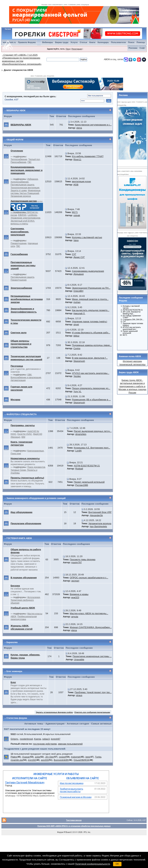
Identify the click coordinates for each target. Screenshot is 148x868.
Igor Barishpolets (98, 526)
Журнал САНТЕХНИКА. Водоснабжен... (91, 627)
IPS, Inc (87, 832)
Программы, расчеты (23, 425)
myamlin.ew (17, 760)
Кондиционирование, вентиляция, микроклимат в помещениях (26, 170)
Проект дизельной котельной (89, 482)
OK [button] (117, 864)
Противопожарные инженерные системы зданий (23, 265)
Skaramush (79, 361)
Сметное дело (19, 333)
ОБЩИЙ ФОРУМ (15, 140)
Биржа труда (62, 42)
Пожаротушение (19, 243)
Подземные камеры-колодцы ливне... (92, 345)
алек (37, 757)
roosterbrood (26, 739)
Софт (142, 48)
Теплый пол (34, 159)
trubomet (76, 757)
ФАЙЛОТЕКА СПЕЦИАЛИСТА (22, 414)
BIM (23, 437)
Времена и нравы (79, 594)
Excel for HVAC (25, 434)
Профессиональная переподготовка (24, 618)
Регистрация (77, 49)
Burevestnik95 (61, 760)
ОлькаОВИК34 (81, 760)
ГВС (30, 162)
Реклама (133, 48)
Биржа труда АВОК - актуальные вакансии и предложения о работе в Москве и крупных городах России (132, 386)
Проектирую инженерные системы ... (92, 656)
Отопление (17, 151)
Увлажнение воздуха (21, 196)
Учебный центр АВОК (23, 608)
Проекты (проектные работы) (27, 478)
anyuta (75, 617)
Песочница (17, 366)
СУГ (74, 254)
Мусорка (15, 400)
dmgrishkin (81, 434)
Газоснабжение (19, 254)
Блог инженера (14, 671)
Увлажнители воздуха (100, 523)
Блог (13, 682)
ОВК (29, 375)
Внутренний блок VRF (100, 512)
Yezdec (77, 376)
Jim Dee (49, 757)
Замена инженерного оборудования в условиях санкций (36, 498)
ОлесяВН (78, 291)
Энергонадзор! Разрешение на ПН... (91, 288)
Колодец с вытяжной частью (87, 237)
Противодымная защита (22, 185)
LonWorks (32, 215)
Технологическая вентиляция (25, 188)
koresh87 (56, 739)
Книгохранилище (36, 451)
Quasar (26, 757)
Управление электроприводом (25, 218)
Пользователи (119, 42)
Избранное (33, 179)
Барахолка (12, 642)
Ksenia (38, 739)
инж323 (75, 597)
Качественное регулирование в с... (93, 125)
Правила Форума (27, 42)
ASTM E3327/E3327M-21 (87, 466)
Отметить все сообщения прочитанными (92, 712)
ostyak (77, 215)
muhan (77, 302)
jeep (88, 757)
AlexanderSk (96, 515)
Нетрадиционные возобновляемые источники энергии (27, 299)
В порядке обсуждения (24, 578)
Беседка (15, 586)
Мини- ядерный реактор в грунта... (90, 299)
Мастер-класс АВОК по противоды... (89, 613)
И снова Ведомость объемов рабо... (91, 333)
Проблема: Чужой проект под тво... (93, 692)
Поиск (131, 42)
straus (79, 695)
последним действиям (45, 744)
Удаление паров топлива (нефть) (90, 322)
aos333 (45, 760)
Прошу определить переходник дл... (91, 388)
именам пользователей (70, 744)
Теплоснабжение (19, 159)
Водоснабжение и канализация (26, 377)
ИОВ (76, 185)
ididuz (76, 336)
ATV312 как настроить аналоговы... (91, 373)
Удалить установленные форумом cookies (54, 712)
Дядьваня (78, 274)
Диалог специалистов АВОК (19, 70)
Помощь (141, 42)
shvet (76, 325)
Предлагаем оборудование (26, 523)
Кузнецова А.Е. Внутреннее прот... (92, 448)
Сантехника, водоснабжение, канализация (20, 232)
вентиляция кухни (81, 181)
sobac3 (46, 739)
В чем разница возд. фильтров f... (90, 358)
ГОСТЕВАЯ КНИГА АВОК (19, 538)
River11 (77, 159)
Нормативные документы (25, 458)
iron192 (32, 760)
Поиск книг (16, 454)
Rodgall (79, 469)
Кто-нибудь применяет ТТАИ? (88, 156)
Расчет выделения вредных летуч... (93, 431)
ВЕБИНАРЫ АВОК (16, 111)
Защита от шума (19, 191)
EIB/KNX (22, 215)
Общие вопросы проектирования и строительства (21, 344)
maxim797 (77, 562)
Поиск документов (36, 467)
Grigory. (14, 739)
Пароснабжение (18, 162)
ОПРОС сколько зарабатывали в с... (89, 578)
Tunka (98, 757)
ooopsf (62, 757)
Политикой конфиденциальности (92, 864)
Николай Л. (79, 313)
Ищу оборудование (21, 512)
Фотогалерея (34, 597)
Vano (76, 240)
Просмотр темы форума (83, 559)
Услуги (74, 42)
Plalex (14, 757)
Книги (92, 42)
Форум (60, 832)
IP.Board (67, 832)
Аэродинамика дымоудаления (88, 271)
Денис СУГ (79, 257)
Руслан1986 (82, 485)
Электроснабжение (21, 288)
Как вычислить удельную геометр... (91, 310)
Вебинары (48, 42)
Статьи (83, 42)
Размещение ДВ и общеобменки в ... (91, 400)
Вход (68, 49)
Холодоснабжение (19, 182)
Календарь (103, 42)
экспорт (75, 581)
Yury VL (77, 391)
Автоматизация (18, 380)
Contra (77, 348)
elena (79, 128)
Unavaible (79, 659)
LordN (78, 451)
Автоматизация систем (24, 201)
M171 (75, 212)
